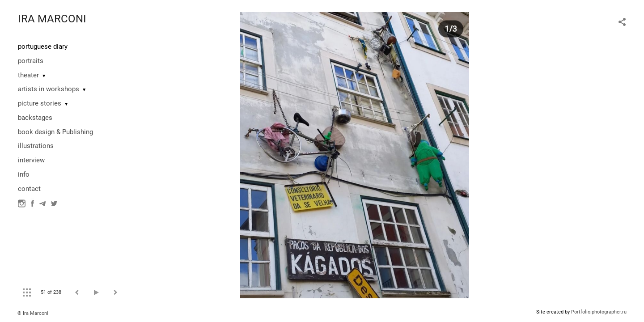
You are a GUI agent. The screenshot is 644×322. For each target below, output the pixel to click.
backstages (35, 118)
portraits (31, 61)
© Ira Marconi (33, 313)
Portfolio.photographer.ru (599, 312)
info (24, 174)
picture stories (40, 103)
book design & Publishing (55, 132)
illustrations (36, 146)
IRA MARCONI (52, 19)
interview (31, 160)
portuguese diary (43, 47)
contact (29, 189)
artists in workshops (49, 89)
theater (28, 75)
